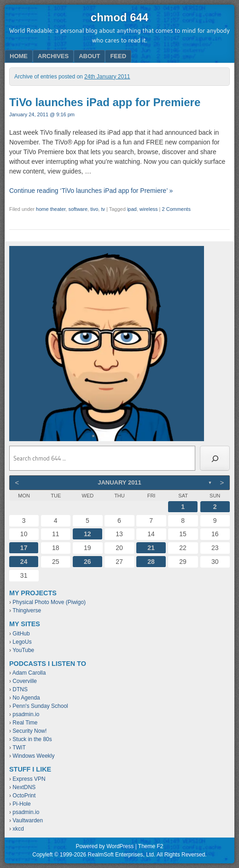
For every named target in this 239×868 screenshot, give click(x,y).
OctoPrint (24, 796)
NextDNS (24, 787)
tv (103, 209)
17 (24, 548)
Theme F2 (151, 846)
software (78, 209)
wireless (149, 209)
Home (19, 56)
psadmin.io (26, 714)
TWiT (19, 748)
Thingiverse (27, 611)
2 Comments (176, 209)
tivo (94, 209)
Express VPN (29, 779)
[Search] (215, 458)
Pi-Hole (21, 804)
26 (87, 562)
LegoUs (22, 642)
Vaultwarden (28, 820)
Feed (118, 56)
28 (151, 562)
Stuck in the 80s (32, 739)
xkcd (18, 829)
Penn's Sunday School (40, 706)
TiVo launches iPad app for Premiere (105, 102)
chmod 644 (119, 17)
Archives (53, 56)
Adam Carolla (29, 673)
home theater (51, 209)
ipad (132, 209)
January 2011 (119, 482)
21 (151, 548)
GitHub (21, 634)
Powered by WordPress (105, 846)
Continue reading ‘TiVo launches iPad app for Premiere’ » (91, 191)
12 (87, 534)
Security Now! (29, 731)
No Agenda (26, 698)
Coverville (25, 681)
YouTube (23, 650)
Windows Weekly (33, 756)
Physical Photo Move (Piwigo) (49, 602)
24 (24, 562)
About (89, 56)
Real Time (25, 723)
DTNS (20, 689)
